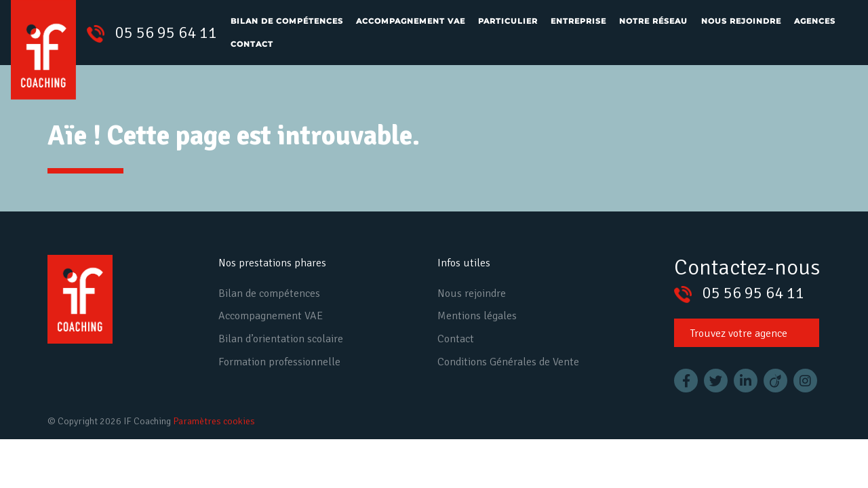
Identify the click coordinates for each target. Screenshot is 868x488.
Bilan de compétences (287, 21)
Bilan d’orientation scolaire (281, 339)
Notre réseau (653, 21)
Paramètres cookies (214, 421)
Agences (815, 21)
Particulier (508, 21)
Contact (252, 44)
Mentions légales (477, 316)
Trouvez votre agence (739, 333)
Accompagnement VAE (411, 21)
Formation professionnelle (279, 362)
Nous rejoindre (741, 21)
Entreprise (578, 21)
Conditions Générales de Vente (508, 362)
